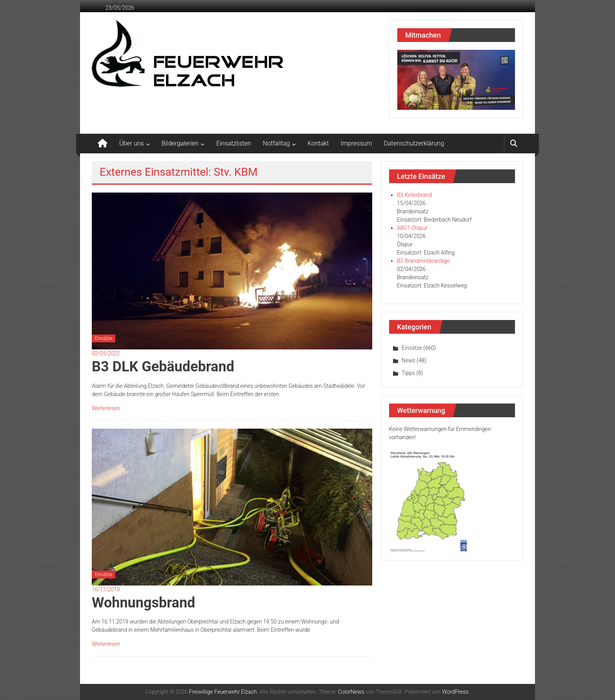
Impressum (357, 143)
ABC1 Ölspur (412, 228)
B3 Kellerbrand (414, 195)
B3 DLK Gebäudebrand (163, 367)
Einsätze (104, 338)
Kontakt (318, 143)
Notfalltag (276, 143)
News (408, 360)
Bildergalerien (180, 143)
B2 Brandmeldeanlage (423, 261)
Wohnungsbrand (144, 603)
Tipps (408, 373)
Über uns (132, 143)
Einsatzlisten (234, 143)
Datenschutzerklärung (414, 143)
